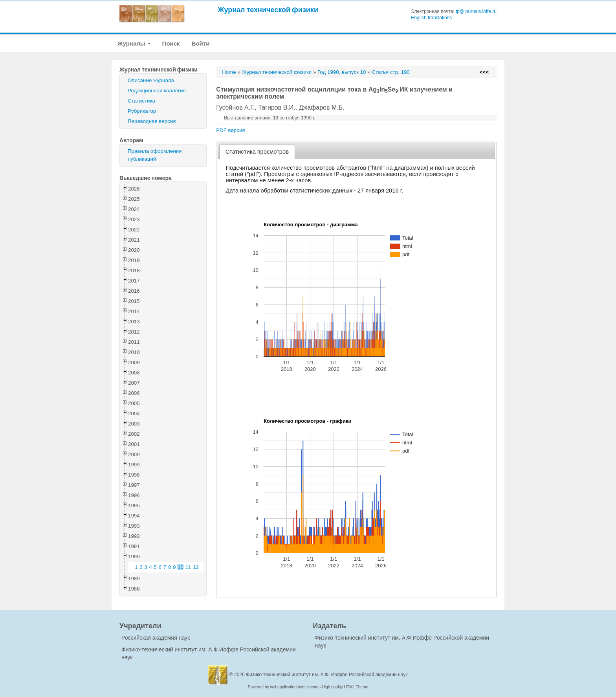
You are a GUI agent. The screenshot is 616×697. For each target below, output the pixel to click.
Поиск (171, 43)
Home (229, 72)
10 (181, 567)
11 (188, 567)
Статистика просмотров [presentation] (257, 152)
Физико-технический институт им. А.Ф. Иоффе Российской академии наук (327, 675)
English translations (431, 18)
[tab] (257, 152)
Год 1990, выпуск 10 (342, 72)
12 (196, 567)
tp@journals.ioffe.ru (476, 11)
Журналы (134, 43)
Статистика (141, 101)
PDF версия (230, 130)
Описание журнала (151, 80)
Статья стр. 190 (391, 72)
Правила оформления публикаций (155, 155)
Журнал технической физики (268, 10)
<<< (484, 72)
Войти (201, 43)
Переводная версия (152, 121)
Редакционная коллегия (157, 91)
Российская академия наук (156, 638)
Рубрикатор (142, 111)
